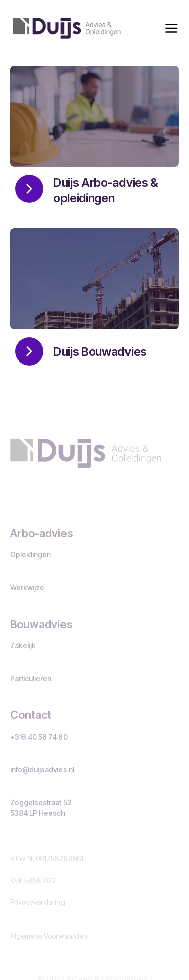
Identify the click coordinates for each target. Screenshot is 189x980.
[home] (64, 28)
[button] (171, 28)
